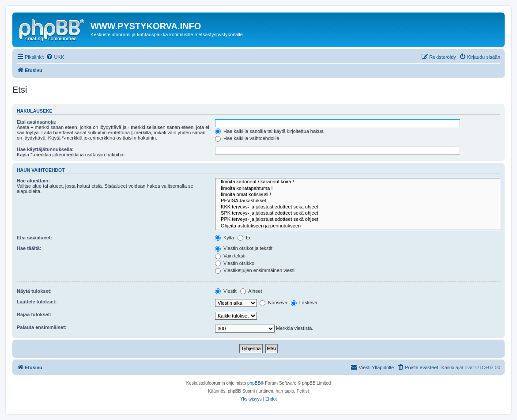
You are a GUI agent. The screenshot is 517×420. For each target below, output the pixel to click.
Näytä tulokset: (34, 291)
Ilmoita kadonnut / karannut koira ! (358, 182)
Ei (244, 238)
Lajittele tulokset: (37, 302)
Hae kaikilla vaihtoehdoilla (247, 138)
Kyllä (225, 238)
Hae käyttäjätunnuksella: (45, 149)
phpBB (254, 383)
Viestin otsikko (235, 263)
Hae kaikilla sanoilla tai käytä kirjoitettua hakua (269, 131)
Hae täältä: (29, 248)
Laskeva (304, 303)
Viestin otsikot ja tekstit (244, 248)
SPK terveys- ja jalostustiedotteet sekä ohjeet (358, 213)
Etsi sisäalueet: (34, 238)
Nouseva (273, 303)
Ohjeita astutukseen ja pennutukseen (358, 226)
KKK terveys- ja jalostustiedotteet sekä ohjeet (358, 207)
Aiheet (251, 291)
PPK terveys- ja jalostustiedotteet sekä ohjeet (358, 219)
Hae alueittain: (33, 181)
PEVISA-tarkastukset (358, 201)
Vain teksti (230, 256)
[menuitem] (55, 57)
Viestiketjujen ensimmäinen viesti (255, 270)
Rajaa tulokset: (34, 314)
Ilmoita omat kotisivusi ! (358, 195)
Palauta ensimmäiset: (42, 327)
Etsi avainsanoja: (37, 122)
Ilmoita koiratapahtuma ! (358, 189)
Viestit (226, 291)
